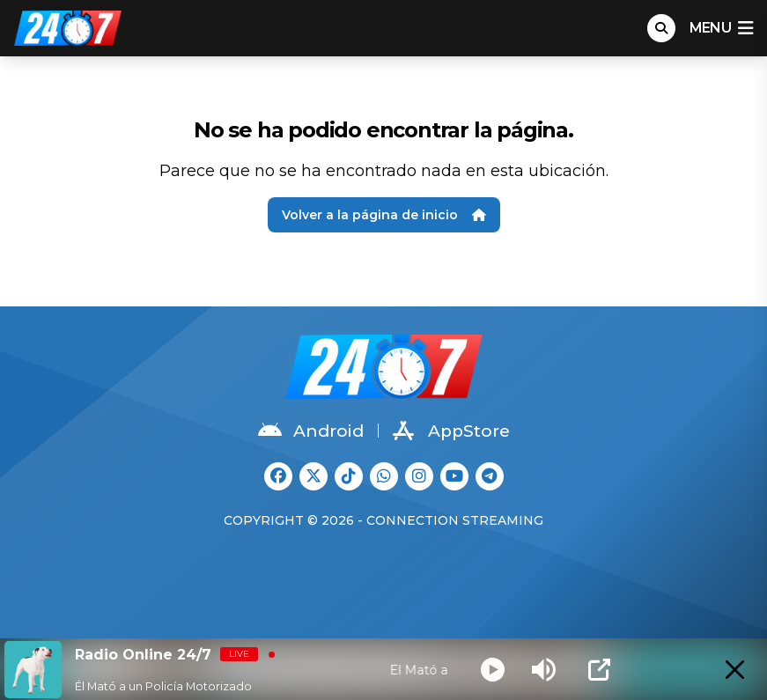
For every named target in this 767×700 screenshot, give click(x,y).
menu (721, 28)
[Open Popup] (599, 670)
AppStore (451, 431)
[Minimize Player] (735, 670)
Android (311, 431)
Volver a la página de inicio (384, 215)
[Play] (493, 670)
